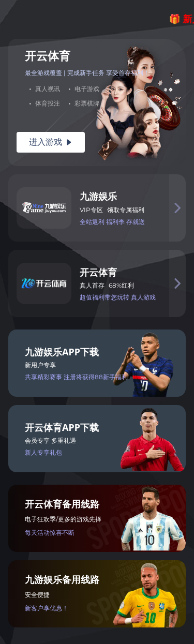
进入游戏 (51, 142)
